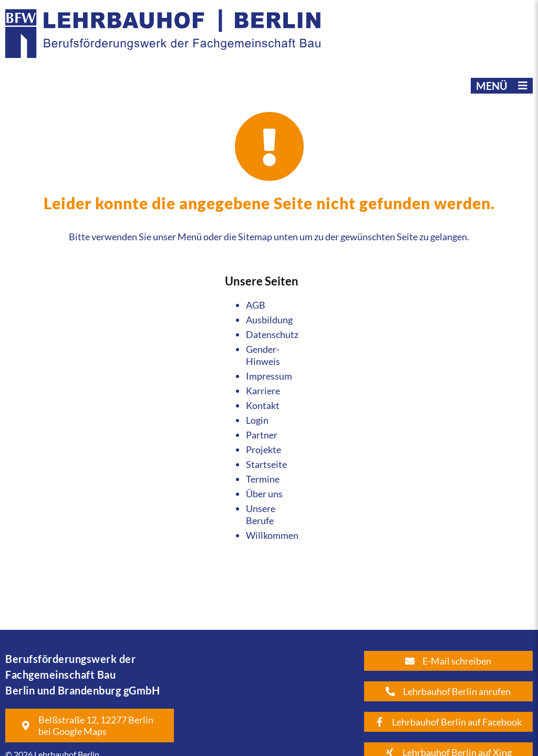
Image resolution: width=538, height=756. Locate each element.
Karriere (263, 391)
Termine (263, 479)
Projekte (263, 449)
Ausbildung (269, 320)
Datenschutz (272, 334)
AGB (256, 305)
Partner (262, 435)
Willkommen (272, 535)
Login (257, 420)
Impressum (269, 376)
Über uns (264, 494)
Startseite (266, 464)
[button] (502, 86)
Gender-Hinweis (263, 355)
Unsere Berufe (261, 514)
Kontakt (263, 405)
